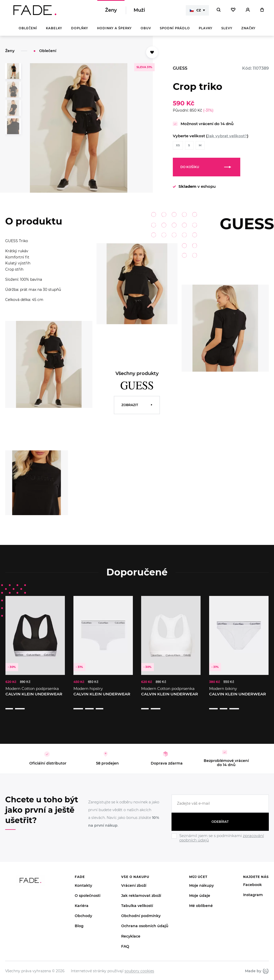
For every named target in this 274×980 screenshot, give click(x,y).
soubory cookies (139, 961)
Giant (266, 961)
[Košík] (262, 10)
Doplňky (80, 28)
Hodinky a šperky (114, 28)
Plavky (206, 28)
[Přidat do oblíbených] (152, 53)
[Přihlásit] (248, 10)
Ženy (111, 10)
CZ (195, 10)
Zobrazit (130, 405)
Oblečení (28, 28)
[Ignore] (220, 833)
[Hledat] (219, 10)
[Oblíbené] (233, 10)
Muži (139, 10)
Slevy (227, 28)
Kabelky (54, 28)
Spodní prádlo (175, 28)
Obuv (146, 28)
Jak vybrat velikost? (227, 136)
